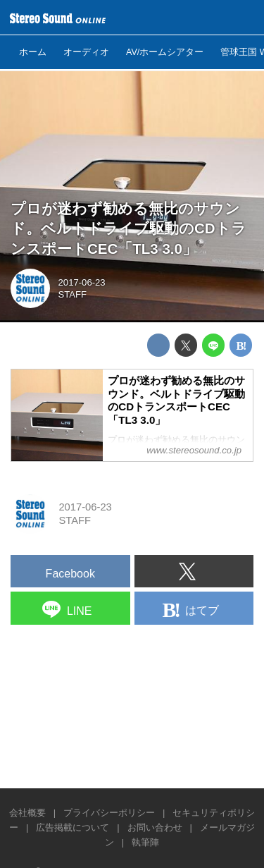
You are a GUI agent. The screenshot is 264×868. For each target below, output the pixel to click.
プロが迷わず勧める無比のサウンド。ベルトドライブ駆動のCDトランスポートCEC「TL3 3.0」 (128, 228)
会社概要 (27, 813)
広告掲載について (73, 827)
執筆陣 (145, 842)
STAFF (73, 294)
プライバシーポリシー (109, 813)
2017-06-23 (82, 282)
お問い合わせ (155, 827)
